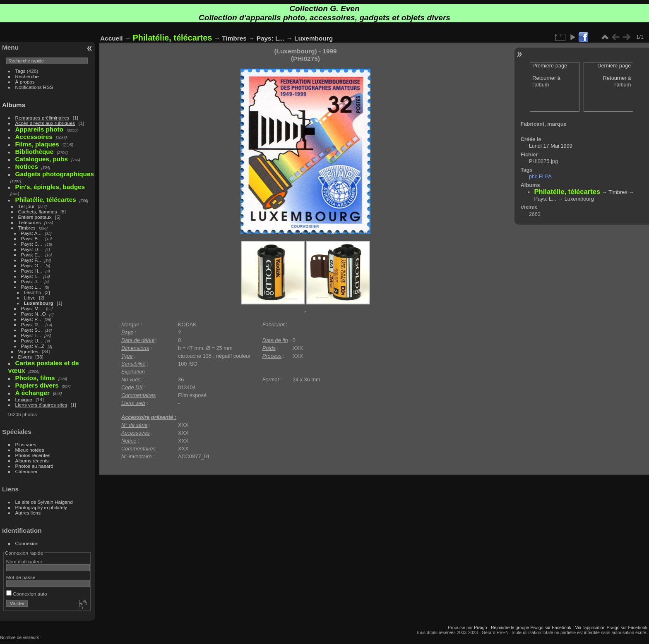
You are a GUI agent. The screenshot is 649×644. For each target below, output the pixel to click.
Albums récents (32, 461)
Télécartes (30, 222)
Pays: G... (32, 265)
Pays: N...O (34, 314)
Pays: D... (32, 249)
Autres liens (28, 513)
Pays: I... (31, 276)
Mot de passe (21, 577)
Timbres (27, 228)
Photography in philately (41, 507)
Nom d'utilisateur (24, 561)
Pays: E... (31, 255)
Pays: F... (31, 260)
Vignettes (28, 351)
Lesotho (33, 292)
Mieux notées (30, 450)
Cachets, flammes (38, 212)
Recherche (27, 76)
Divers (25, 357)
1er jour (26, 206)
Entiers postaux (35, 217)
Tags (20, 71)
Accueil (112, 38)
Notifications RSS (34, 87)
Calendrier (26, 471)
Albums (14, 105)
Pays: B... (31, 238)
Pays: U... (32, 341)
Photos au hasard (34, 466)
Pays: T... (31, 335)
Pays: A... (31, 233)
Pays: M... (32, 308)
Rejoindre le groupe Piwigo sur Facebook (531, 627)
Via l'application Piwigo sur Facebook (611, 627)
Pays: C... (32, 244)
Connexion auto (27, 594)
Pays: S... (31, 330)
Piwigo (480, 627)
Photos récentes (33, 455)
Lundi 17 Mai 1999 (551, 146)
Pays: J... (31, 281)
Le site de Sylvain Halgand (44, 502)
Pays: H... (32, 271)
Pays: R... (32, 324)
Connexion (27, 543)
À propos (25, 82)
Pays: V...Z (33, 346)
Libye (30, 298)
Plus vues (26, 444)
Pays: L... (31, 287)
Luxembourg (39, 303)
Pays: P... (31, 319)
